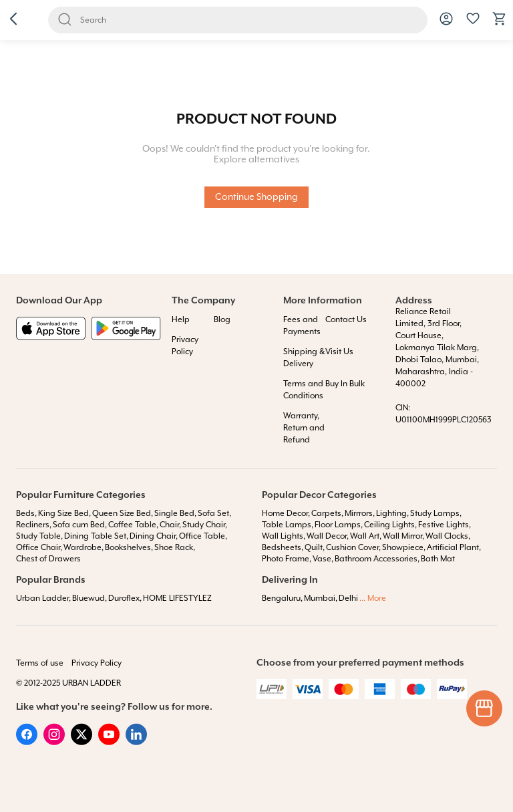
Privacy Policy (97, 663)
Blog (222, 320)
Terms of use (40, 663)
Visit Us (339, 352)
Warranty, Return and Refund (304, 428)
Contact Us (346, 320)
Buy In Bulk (345, 384)
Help (181, 320)
